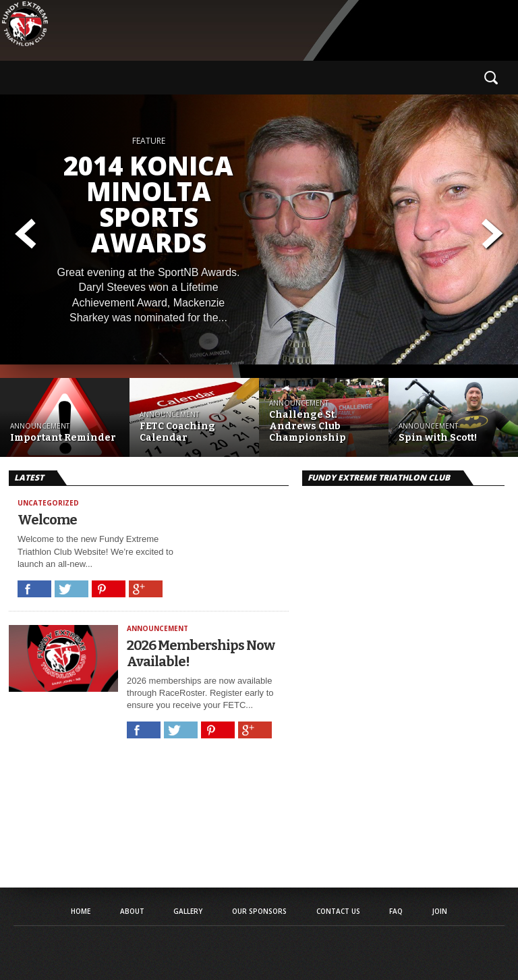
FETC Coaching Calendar (177, 432)
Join (440, 911)
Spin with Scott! (438, 438)
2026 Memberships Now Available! (201, 653)
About (132, 911)
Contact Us (338, 911)
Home (81, 911)
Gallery (188, 911)
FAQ (396, 911)
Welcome (47, 520)
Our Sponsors (259, 911)
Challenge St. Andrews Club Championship (308, 427)
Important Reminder (63, 438)
